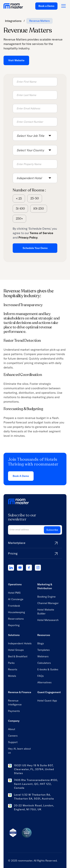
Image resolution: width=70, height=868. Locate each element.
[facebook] (29, 568)
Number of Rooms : (29, 190)
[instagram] (38, 568)
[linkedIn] (11, 568)
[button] (35, 136)
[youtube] (20, 568)
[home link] (13, 6)
